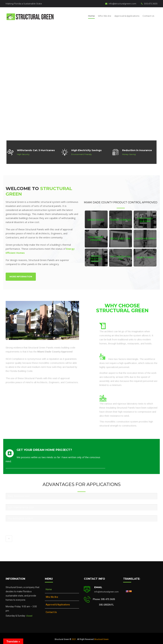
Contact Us (148, 15)
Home (91, 15)
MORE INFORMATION (21, 275)
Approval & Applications (127, 15)
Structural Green (101, 637)
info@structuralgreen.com (121, 4)
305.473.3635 (149, 4)
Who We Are (105, 15)
